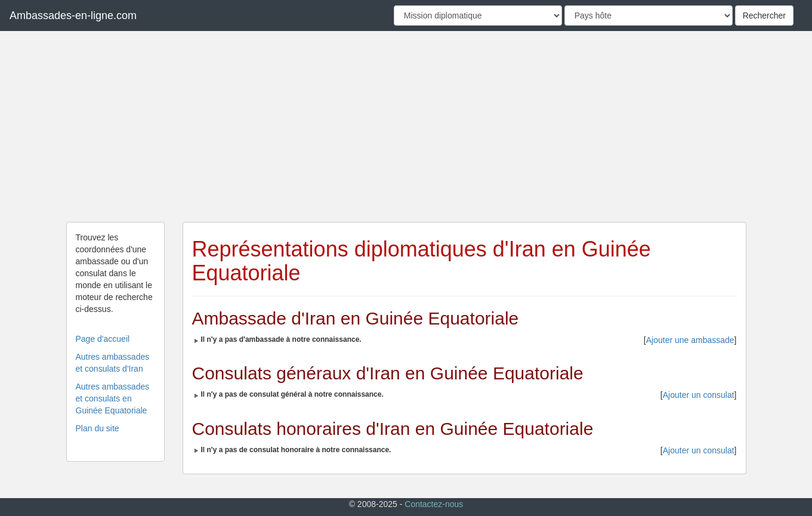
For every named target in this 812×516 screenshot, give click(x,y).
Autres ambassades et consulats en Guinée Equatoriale (113, 398)
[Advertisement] (406, 126)
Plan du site (98, 428)
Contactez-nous (434, 504)
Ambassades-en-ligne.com (73, 16)
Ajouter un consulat (699, 395)
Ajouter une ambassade (690, 340)
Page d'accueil (103, 339)
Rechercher (764, 16)
